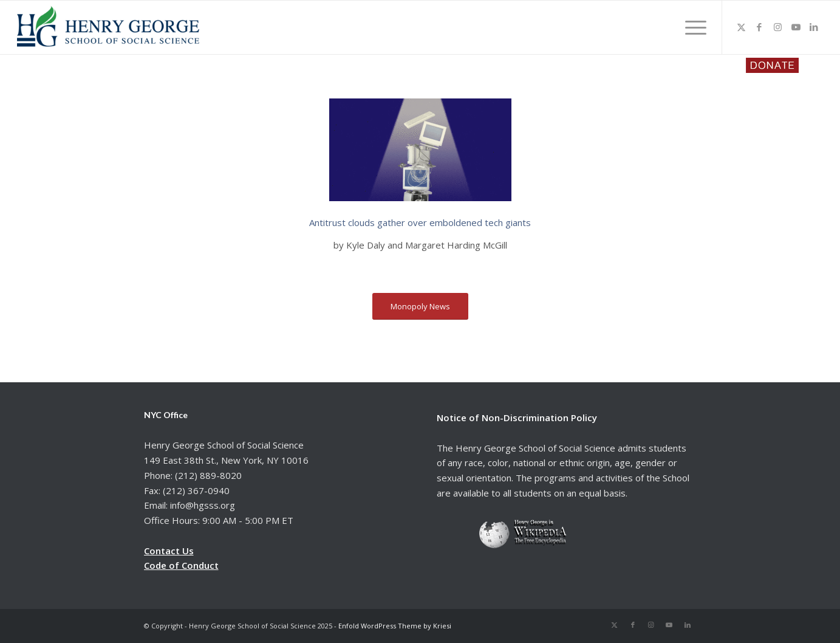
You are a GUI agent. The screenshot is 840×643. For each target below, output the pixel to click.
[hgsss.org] (108, 30)
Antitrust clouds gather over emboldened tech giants (420, 222)
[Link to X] (741, 27)
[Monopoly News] (420, 307)
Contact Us (169, 551)
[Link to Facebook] (759, 27)
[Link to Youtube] (796, 27)
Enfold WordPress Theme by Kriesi (395, 626)
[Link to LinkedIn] (814, 27)
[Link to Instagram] (777, 27)
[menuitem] (692, 27)
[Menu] (692, 27)
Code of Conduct (181, 565)
